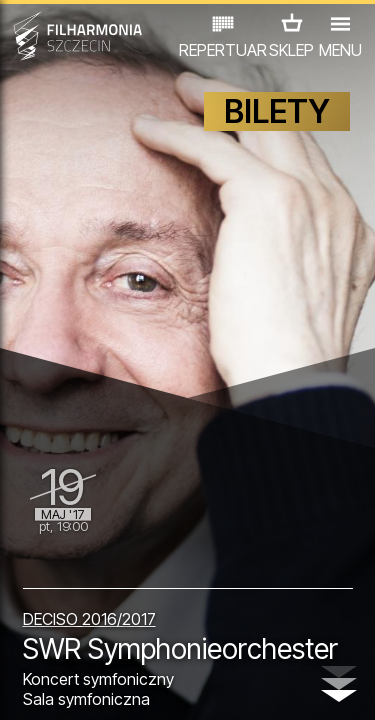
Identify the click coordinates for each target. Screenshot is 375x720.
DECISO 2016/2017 (89, 619)
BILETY (277, 111)
